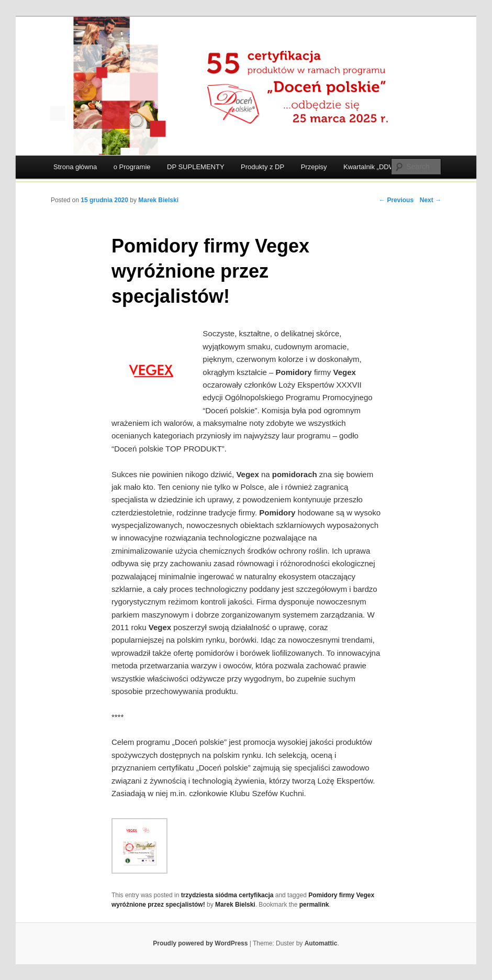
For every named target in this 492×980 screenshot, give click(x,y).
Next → (430, 200)
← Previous (396, 200)
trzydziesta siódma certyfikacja (227, 895)
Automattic (321, 943)
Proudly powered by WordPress (200, 943)
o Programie (132, 167)
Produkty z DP (262, 167)
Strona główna (75, 167)
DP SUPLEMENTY (196, 167)
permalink (314, 905)
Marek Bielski (158, 200)
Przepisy (314, 167)
